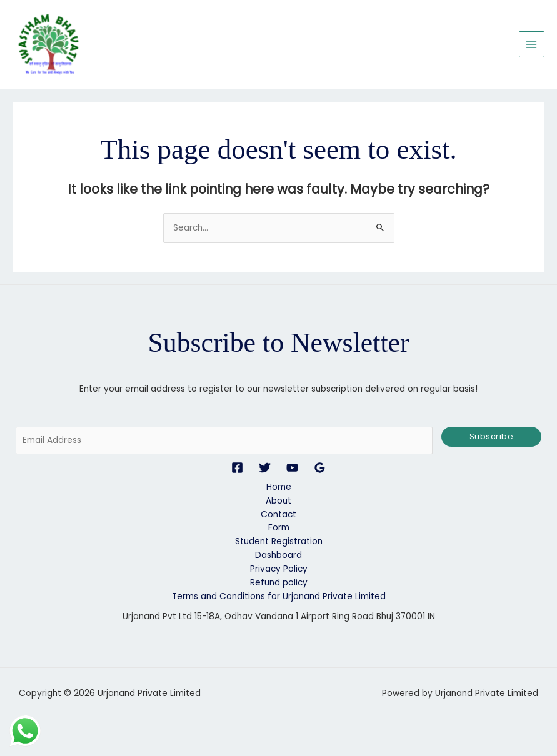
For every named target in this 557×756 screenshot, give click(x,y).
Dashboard (278, 556)
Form (279, 529)
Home (279, 488)
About (278, 501)
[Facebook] (237, 468)
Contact (278, 515)
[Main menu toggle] (532, 45)
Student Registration (279, 543)
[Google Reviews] (320, 468)
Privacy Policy (279, 569)
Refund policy (279, 583)
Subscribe (492, 437)
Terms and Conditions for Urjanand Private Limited (279, 597)
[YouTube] (292, 468)
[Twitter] (265, 468)
